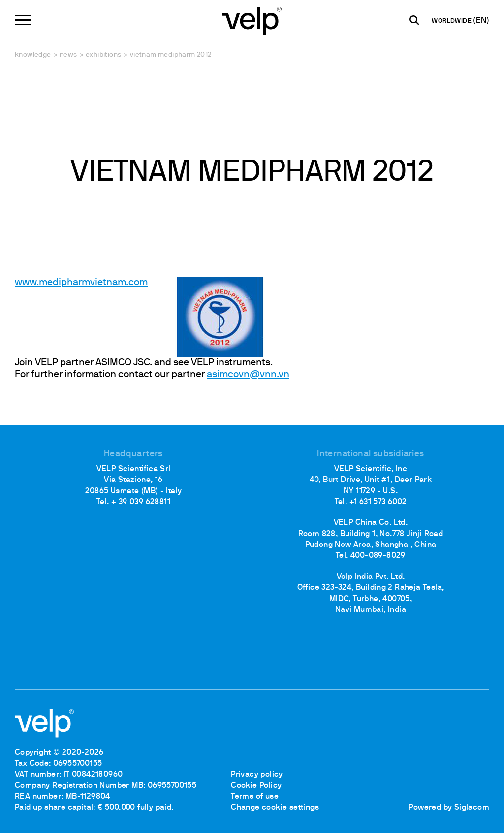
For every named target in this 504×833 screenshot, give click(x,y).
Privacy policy (257, 775)
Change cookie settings (275, 808)
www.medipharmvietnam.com (81, 283)
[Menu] (23, 20)
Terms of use (255, 797)
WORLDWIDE (452, 21)
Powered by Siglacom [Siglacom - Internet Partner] (449, 808)
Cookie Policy (256, 786)
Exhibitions (103, 55)
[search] (414, 20)
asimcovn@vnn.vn (248, 375)
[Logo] (252, 20)
